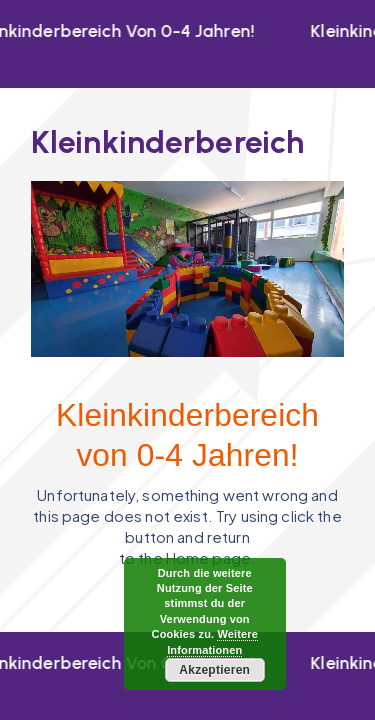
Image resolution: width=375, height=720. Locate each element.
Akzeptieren (214, 670)
